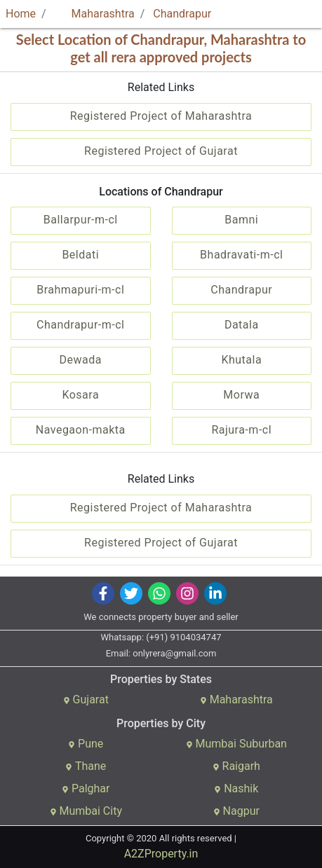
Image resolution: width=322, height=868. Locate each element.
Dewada (81, 360)
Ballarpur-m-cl (81, 220)
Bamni (241, 220)
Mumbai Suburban (236, 744)
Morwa (241, 395)
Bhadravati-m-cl (241, 255)
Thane (86, 766)
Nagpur (236, 811)
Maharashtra (95, 14)
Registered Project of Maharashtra (161, 116)
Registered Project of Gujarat (161, 151)
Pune (86, 744)
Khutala (241, 360)
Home (21, 14)
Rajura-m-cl (241, 430)
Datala (242, 325)
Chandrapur (182, 14)
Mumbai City (86, 811)
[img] (103, 593)
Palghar (86, 788)
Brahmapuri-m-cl (80, 290)
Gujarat (86, 700)
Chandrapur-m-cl (80, 325)
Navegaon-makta (81, 430)
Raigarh (236, 766)
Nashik (236, 788)
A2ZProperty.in (161, 854)
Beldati (80, 255)
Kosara (80, 395)
